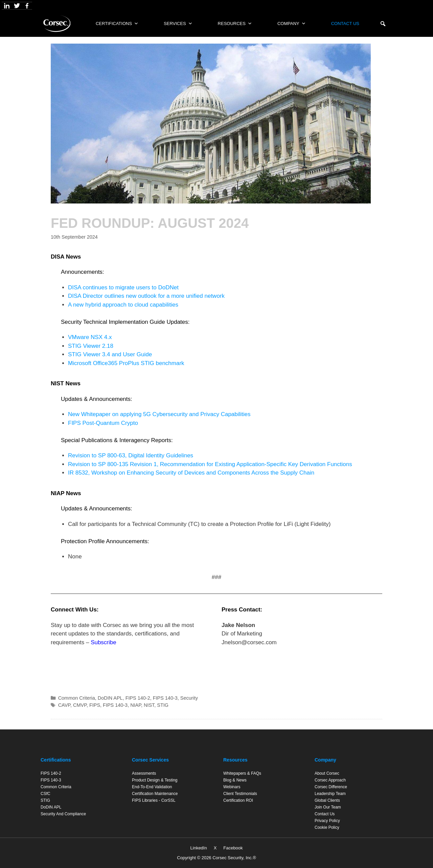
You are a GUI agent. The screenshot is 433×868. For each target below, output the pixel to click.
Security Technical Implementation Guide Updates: (125, 322)
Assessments (144, 773)
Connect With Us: (75, 610)
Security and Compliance (63, 814)
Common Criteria (77, 698)
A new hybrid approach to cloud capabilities (123, 305)
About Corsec (327, 773)
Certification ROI (238, 800)
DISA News (66, 257)
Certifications (56, 760)
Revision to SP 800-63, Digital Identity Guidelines (131, 455)
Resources (235, 23)
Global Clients (327, 800)
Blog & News (235, 780)
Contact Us (345, 23)
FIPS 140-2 (138, 698)
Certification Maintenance (155, 794)
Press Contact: (242, 610)
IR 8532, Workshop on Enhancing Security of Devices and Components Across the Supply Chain (191, 473)
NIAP (136, 705)
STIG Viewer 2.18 (91, 346)
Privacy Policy (327, 821)
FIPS (95, 705)
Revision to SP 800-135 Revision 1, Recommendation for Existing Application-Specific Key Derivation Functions (210, 464)
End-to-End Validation (152, 787)
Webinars (232, 787)
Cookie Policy (327, 827)
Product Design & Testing (155, 780)
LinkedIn (199, 848)
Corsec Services (150, 760)
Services (178, 23)
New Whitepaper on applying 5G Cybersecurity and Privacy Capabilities (159, 414)
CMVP (80, 705)
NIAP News (66, 493)
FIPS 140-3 (165, 698)
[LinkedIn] (7, 6)
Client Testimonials (240, 794)
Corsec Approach (330, 780)
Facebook (233, 848)
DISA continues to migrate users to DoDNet (123, 287)
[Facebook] (27, 6)
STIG (163, 705)
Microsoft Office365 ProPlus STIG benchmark (126, 363)
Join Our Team (328, 807)
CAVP (64, 705)
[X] (17, 6)
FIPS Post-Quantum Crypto (103, 423)
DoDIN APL (110, 698)
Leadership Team (330, 794)
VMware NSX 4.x (90, 337)
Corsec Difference (331, 787)
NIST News (66, 383)
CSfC (45, 794)
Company (292, 23)
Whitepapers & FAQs (242, 773)
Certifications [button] (117, 23)
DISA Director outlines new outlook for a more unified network (147, 296)
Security (189, 698)
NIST (149, 705)
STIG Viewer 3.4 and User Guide (110, 354)
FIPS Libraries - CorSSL (154, 800)
